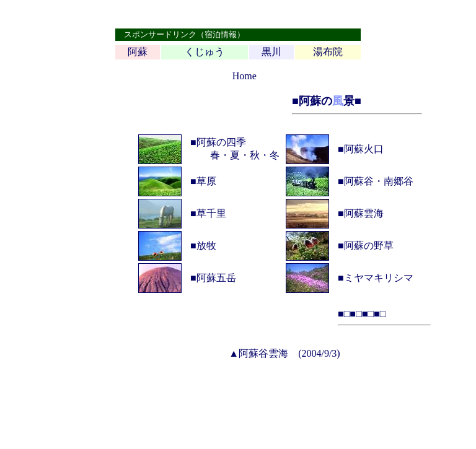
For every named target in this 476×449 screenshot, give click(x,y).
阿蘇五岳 (216, 278)
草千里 (211, 213)
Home (245, 76)
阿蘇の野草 (369, 246)
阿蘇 (138, 52)
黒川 (271, 52)
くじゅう (205, 52)
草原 (206, 181)
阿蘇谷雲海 (263, 353)
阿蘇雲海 (364, 213)
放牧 (206, 246)
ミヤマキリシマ (379, 278)
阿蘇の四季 (221, 142)
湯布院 (328, 52)
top (226, 76)
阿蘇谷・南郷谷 (379, 181)
